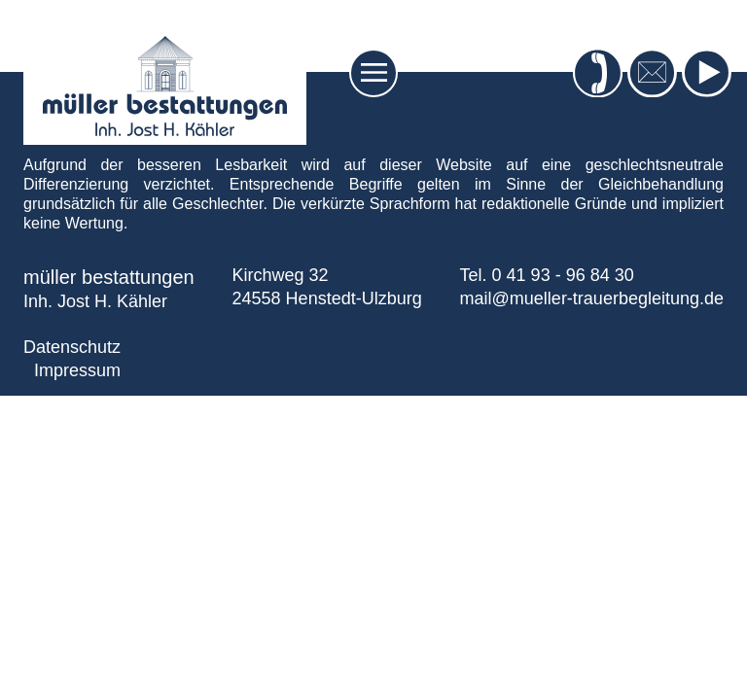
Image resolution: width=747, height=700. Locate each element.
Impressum (77, 370)
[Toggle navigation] (374, 72)
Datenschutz (72, 347)
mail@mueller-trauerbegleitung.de (592, 298)
